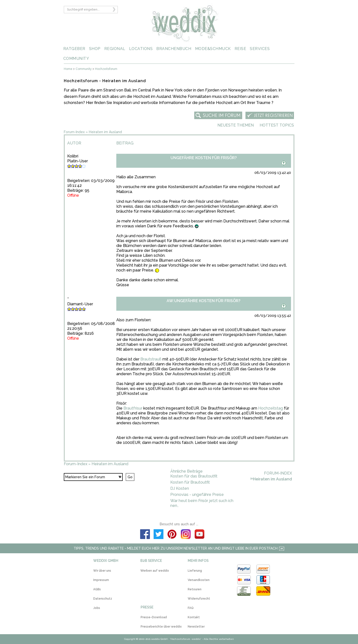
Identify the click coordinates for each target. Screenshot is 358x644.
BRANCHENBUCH (174, 49)
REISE (240, 49)
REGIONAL (115, 49)
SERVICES (260, 49)
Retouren (195, 589)
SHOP (95, 49)
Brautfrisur (133, 408)
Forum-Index (74, 132)
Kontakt (194, 617)
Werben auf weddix (155, 571)
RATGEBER (74, 49)
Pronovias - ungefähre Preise (197, 495)
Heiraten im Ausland (105, 132)
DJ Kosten (180, 488)
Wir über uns (102, 571)
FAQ (191, 608)
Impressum (101, 580)
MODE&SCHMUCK (213, 49)
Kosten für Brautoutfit (190, 482)
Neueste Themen (236, 125)
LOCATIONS (141, 49)
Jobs (97, 608)
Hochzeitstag (271, 408)
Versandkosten (199, 580)
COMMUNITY (76, 58)
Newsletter (196, 627)
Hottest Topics (277, 125)
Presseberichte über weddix (161, 627)
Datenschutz (103, 599)
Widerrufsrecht (199, 599)
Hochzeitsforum (106, 69)
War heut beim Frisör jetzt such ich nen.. (202, 503)
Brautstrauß (151, 359)
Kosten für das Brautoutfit (194, 476)
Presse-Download (154, 617)
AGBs (97, 589)
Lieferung (195, 571)
